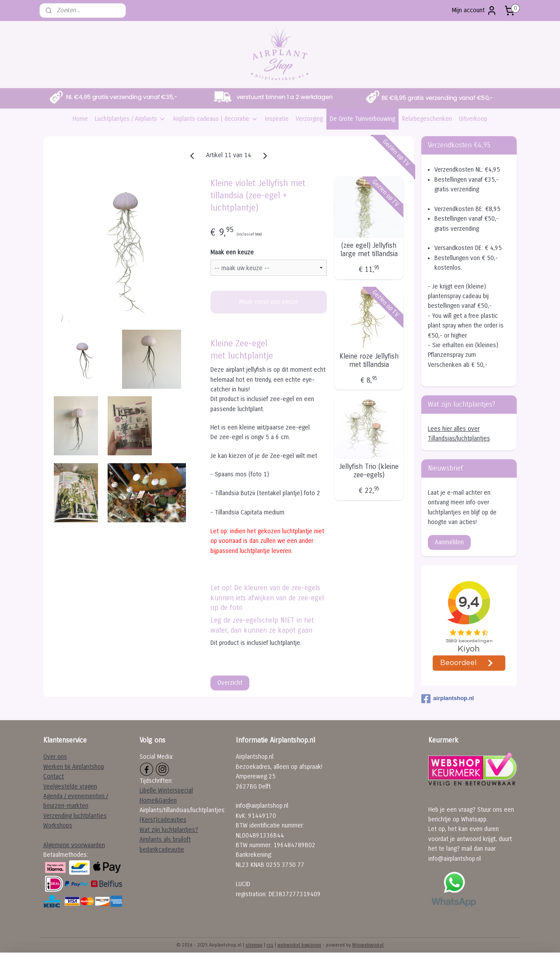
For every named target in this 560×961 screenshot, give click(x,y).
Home (80, 119)
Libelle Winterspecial (166, 790)
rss (270, 945)
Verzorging (309, 119)
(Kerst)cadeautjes (163, 820)
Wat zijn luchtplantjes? (169, 830)
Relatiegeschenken (427, 119)
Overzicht (230, 683)
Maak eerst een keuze (269, 302)
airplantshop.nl (448, 699)
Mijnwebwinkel (368, 945)
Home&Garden (158, 801)
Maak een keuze (232, 252)
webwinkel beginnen (299, 945)
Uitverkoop (473, 119)
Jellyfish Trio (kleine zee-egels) (369, 471)
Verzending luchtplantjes (75, 816)
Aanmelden (449, 542)
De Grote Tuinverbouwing (362, 119)
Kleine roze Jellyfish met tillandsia (369, 360)
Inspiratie (277, 119)
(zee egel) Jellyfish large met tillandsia (369, 250)
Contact (54, 776)
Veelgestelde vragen (70, 787)
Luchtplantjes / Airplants (130, 119)
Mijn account (474, 11)
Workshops (58, 825)
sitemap (254, 945)
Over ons (55, 757)
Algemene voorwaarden (74, 845)
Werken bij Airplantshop (74, 767)
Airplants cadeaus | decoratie (215, 119)
